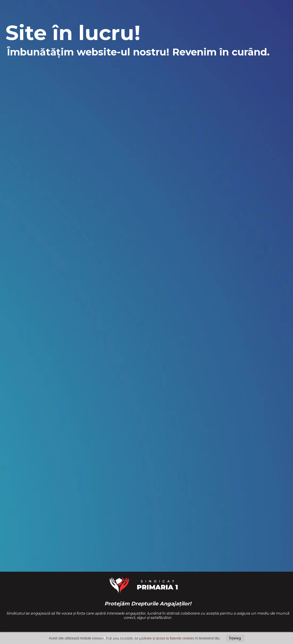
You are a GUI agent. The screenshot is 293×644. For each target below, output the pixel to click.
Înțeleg (235, 638)
